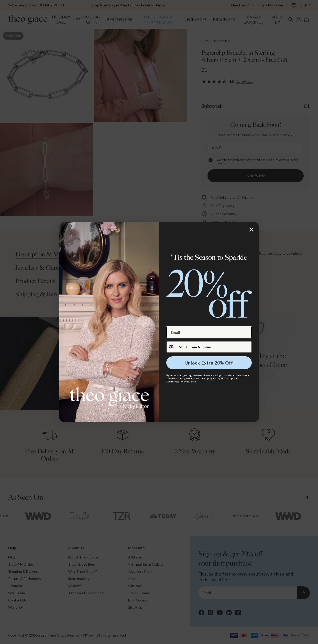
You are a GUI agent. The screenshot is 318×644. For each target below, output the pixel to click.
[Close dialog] (251, 230)
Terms (193, 381)
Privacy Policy (179, 381)
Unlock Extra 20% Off (209, 363)
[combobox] (175, 347)
